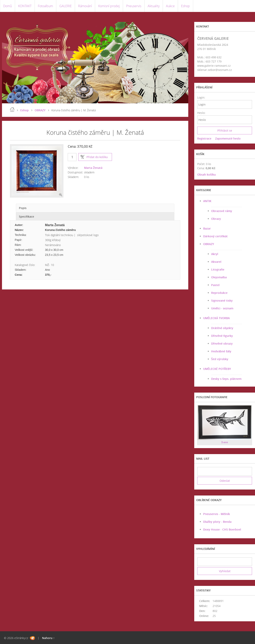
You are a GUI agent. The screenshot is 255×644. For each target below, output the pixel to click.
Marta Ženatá (93, 168)
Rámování (85, 6)
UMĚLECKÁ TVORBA (216, 318)
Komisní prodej (109, 6)
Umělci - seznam (222, 308)
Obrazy (216, 219)
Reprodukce (219, 293)
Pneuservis (134, 6)
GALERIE (66, 6)
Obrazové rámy (222, 211)
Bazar (207, 228)
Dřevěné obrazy (222, 343)
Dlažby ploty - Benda (217, 522)
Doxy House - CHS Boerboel (222, 529)
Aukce (170, 6)
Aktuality (154, 6)
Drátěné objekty (222, 328)
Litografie (218, 269)
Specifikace (26, 216)
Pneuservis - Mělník (217, 514)
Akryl (215, 254)
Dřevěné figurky (222, 336)
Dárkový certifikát (215, 236)
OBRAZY (40, 110)
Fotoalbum (45, 6)
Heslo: (201, 113)
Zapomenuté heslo (228, 138)
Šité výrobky (220, 359)
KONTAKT (25, 6)
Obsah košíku (206, 174)
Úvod (12, 109)
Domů (7, 6)
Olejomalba (219, 277)
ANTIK (207, 201)
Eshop (185, 6)
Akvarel (216, 262)
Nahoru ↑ (48, 638)
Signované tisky (222, 301)
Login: (201, 97)
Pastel (215, 285)
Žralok (225, 442)
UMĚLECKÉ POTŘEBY (217, 369)
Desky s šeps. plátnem (226, 379)
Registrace (204, 138)
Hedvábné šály (221, 351)
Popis (23, 208)
